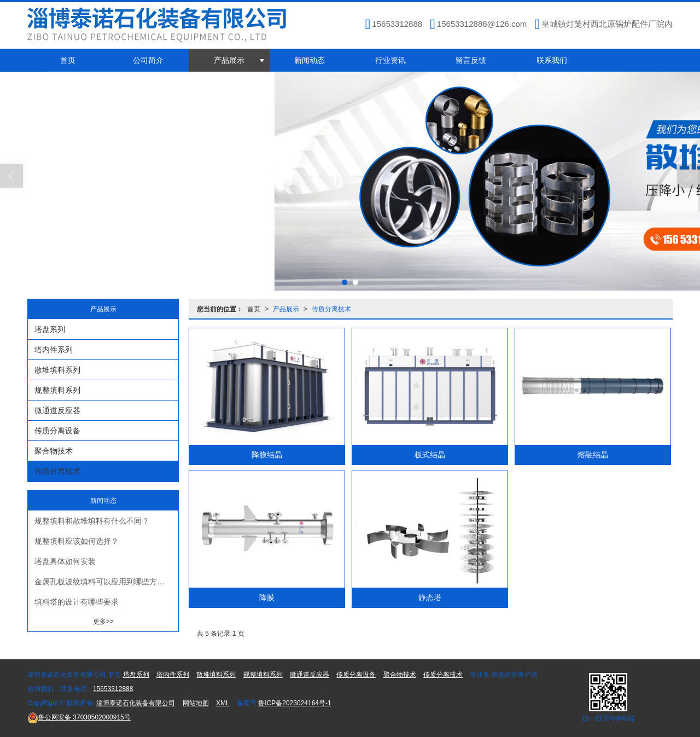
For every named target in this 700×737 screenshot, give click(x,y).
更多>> (103, 622)
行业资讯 (390, 60)
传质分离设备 (57, 431)
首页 (68, 60)
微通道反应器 (57, 410)
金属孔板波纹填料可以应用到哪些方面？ (103, 582)
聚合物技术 (54, 451)
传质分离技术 (331, 309)
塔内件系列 (54, 350)
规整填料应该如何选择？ (77, 541)
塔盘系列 (50, 329)
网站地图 (196, 703)
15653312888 (113, 689)
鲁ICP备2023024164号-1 (294, 703)
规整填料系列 (57, 390)
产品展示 (229, 60)
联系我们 (552, 60)
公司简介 (148, 60)
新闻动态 (310, 60)
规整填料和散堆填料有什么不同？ (92, 521)
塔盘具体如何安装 (65, 561)
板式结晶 (430, 455)
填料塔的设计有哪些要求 (77, 602)
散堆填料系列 (57, 370)
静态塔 (430, 597)
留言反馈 (471, 60)
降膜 (267, 597)
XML (223, 703)
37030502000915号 (79, 717)
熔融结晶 (593, 455)
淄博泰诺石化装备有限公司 (136, 703)
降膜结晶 (267, 455)
